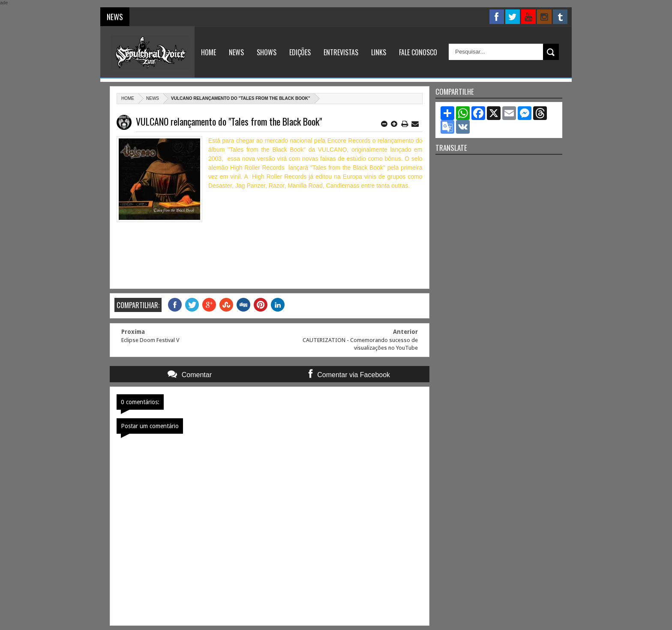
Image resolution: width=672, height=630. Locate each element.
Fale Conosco (418, 52)
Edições (300, 52)
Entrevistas (341, 52)
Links (379, 52)
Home (208, 52)
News (236, 52)
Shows (267, 52)
